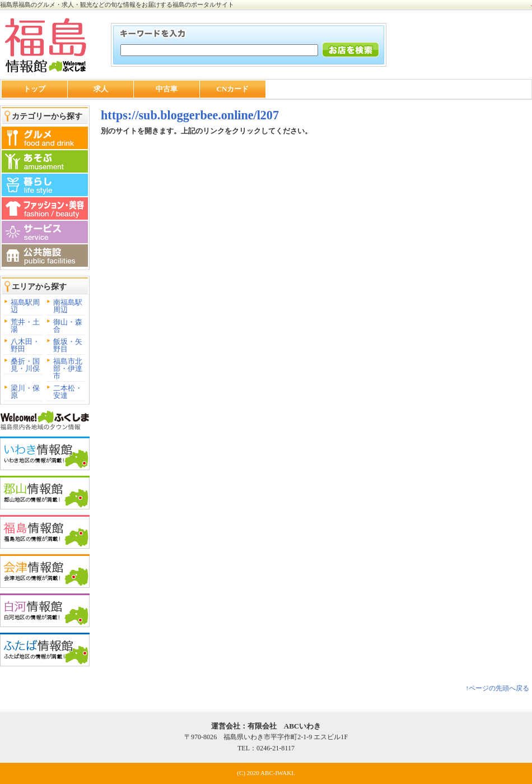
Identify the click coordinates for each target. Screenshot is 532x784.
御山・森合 (68, 326)
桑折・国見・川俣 (25, 365)
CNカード (233, 89)
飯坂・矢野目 (68, 345)
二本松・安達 (68, 392)
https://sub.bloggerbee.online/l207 (190, 115)
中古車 (167, 89)
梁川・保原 (25, 392)
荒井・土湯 (25, 326)
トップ (34, 89)
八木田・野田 (25, 345)
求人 (101, 89)
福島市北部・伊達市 (68, 368)
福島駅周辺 (25, 306)
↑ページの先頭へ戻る (497, 688)
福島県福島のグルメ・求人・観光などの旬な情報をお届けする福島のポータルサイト (117, 4)
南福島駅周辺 (68, 306)
